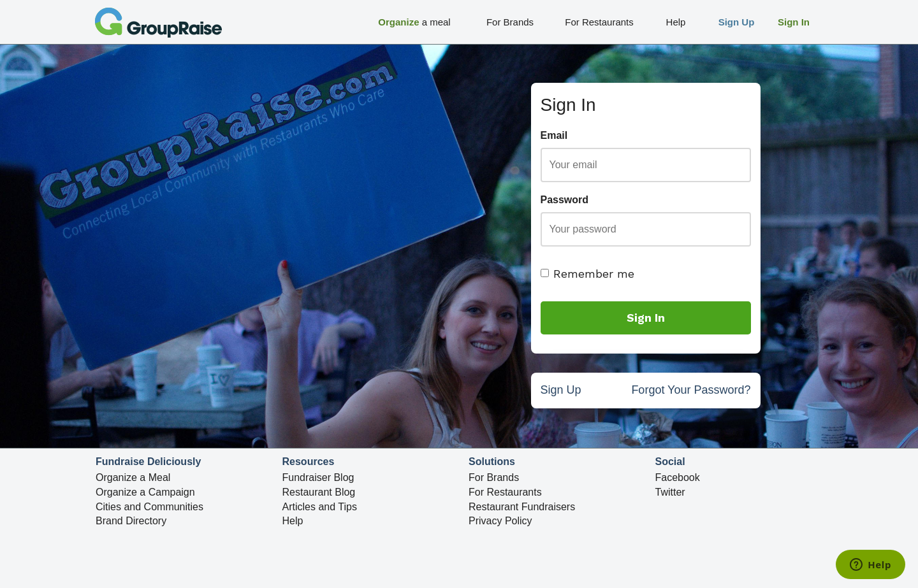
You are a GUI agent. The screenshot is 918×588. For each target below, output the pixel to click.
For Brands (494, 477)
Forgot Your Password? (691, 392)
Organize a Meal (133, 477)
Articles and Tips (320, 507)
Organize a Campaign (145, 492)
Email (554, 135)
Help (293, 521)
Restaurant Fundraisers (522, 507)
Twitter (670, 492)
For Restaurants (505, 492)
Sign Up (561, 392)
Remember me (587, 274)
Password (565, 200)
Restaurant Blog (319, 492)
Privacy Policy (500, 521)
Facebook (678, 477)
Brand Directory (131, 521)
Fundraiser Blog (318, 477)
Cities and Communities (149, 507)
